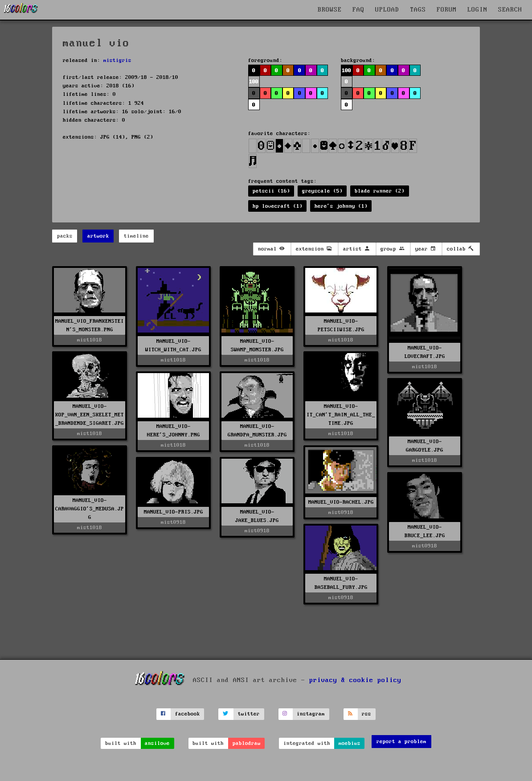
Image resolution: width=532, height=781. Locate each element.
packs (65, 236)
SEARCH (510, 10)
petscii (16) (271, 191)
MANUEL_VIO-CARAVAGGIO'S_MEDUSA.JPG (90, 509)
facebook (188, 714)
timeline (136, 236)
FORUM (447, 10)
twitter (249, 714)
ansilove (157, 743)
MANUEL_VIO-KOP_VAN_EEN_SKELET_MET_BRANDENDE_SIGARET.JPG (90, 415)
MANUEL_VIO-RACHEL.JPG (341, 502)
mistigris (117, 60)
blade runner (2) (380, 191)
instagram (311, 714)
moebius (350, 743)
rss (366, 714)
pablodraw (247, 743)
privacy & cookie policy (355, 680)
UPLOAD (387, 10)
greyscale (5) (322, 191)
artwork (98, 236)
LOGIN (477, 10)
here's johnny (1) (341, 206)
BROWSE (330, 10)
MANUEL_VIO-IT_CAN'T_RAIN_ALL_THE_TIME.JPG (341, 415)
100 (254, 82)
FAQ (358, 10)
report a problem (401, 742)
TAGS (418, 10)
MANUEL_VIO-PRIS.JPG (174, 512)
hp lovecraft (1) (278, 206)
